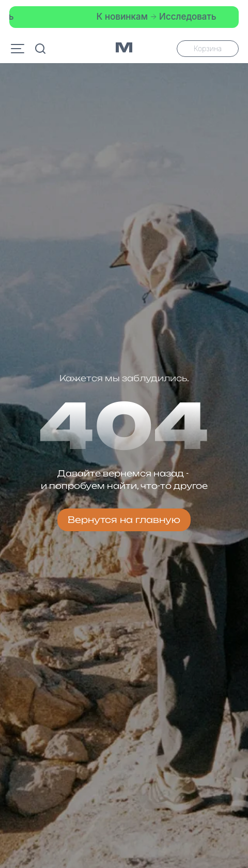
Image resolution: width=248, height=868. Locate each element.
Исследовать (185, 17)
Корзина (208, 48)
